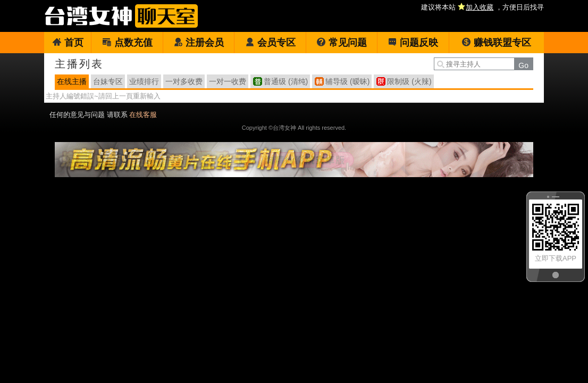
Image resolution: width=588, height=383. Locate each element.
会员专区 (270, 43)
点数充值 (127, 43)
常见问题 (342, 43)
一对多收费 (184, 81)
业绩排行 (144, 81)
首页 (68, 43)
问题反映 (413, 43)
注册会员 (199, 43)
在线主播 (72, 81)
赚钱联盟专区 (496, 43)
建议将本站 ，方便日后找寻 (482, 7)
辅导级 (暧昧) (347, 81)
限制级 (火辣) (409, 81)
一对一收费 (228, 81)
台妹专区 (108, 81)
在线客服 (143, 115)
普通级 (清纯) (286, 81)
